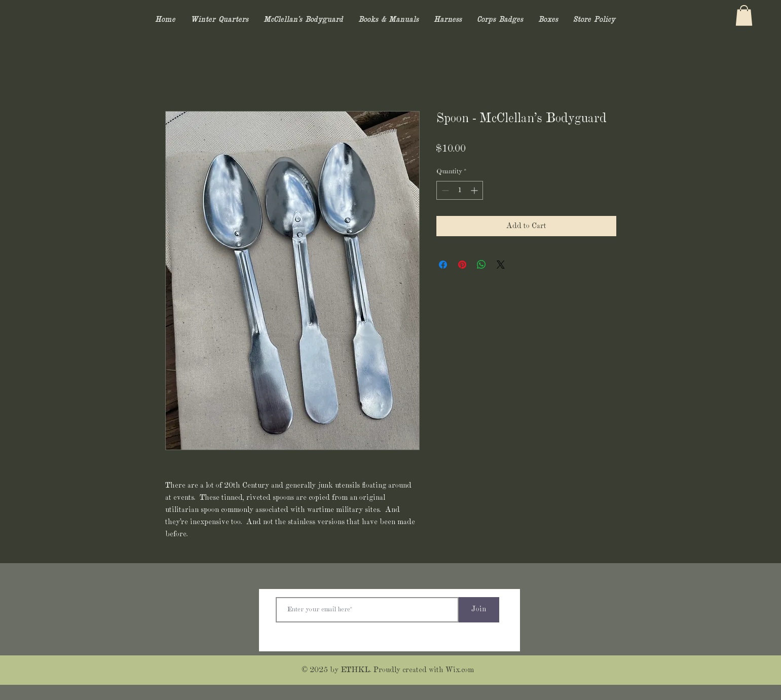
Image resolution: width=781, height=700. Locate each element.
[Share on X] (501, 265)
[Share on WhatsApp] (481, 265)
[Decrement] (444, 190)
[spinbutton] (460, 190)
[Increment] (475, 190)
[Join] (479, 610)
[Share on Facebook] (443, 265)
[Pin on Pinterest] (462, 265)
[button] (744, 15)
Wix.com (460, 670)
